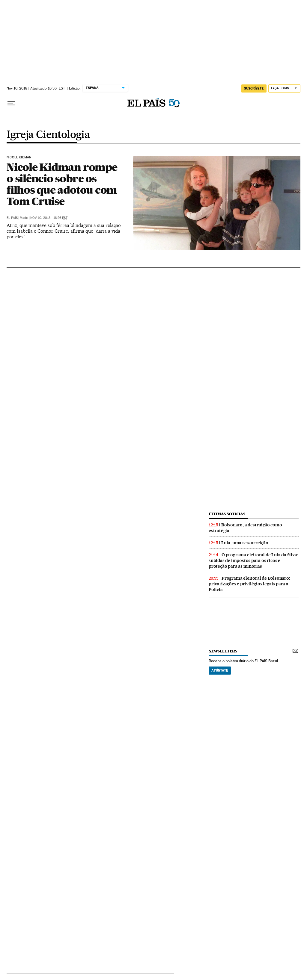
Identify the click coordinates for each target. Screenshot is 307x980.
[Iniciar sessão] (284, 88)
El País (12, 218)
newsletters (223, 651)
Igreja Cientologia (48, 135)
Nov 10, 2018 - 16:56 (49, 218)
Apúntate (220, 670)
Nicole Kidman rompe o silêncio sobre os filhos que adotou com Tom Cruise (62, 184)
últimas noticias (227, 514)
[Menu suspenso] (11, 103)
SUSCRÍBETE (254, 88)
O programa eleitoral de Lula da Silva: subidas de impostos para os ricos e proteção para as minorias (253, 561)
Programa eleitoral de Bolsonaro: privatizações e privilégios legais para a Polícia (249, 584)
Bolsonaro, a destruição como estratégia (245, 528)
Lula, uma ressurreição (245, 543)
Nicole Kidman (19, 157)
